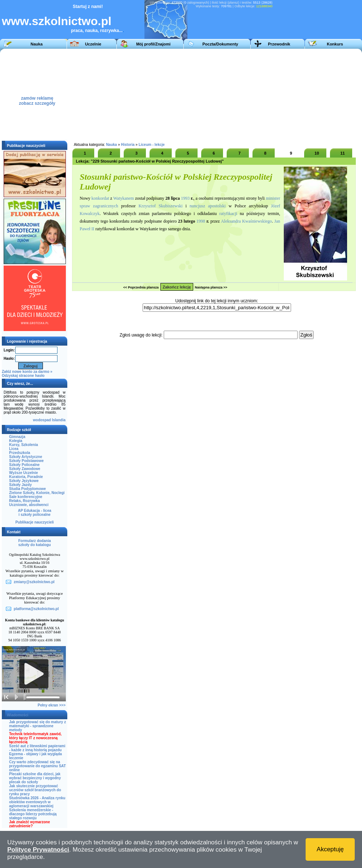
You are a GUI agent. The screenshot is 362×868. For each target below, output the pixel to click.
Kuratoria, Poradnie (26, 477)
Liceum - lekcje (152, 145)
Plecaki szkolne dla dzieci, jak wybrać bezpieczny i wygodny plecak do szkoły (35, 778)
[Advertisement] (207, 94)
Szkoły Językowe (24, 481)
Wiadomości (18, 715)
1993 (185, 198)
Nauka (37, 44)
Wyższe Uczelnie (23, 473)
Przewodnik (279, 44)
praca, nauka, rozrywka (95, 31)
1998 (201, 221)
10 (317, 153)
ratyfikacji (228, 214)
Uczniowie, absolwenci (29, 505)
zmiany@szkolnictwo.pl (34, 582)
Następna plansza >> (211, 287)
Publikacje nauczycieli (35, 522)
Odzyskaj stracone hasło (23, 376)
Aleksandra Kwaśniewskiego (246, 221)
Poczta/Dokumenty (220, 44)
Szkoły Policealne (24, 465)
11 (342, 153)
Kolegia (16, 441)
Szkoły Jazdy (20, 485)
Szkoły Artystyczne (26, 457)
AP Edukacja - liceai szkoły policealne (35, 513)
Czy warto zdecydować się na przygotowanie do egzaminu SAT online (37, 766)
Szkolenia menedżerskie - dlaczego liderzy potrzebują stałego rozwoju (33, 814)
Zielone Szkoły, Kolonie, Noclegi (37, 493)
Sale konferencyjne (26, 497)
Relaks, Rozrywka (25, 501)
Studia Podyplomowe (27, 489)
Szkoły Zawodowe (25, 469)
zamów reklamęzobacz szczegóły (37, 99)
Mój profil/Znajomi (153, 44)
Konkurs (335, 44)
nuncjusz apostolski (208, 206)
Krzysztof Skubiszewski (161, 206)
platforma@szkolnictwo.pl (36, 609)
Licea (14, 449)
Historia (128, 145)
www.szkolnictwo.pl (57, 21)
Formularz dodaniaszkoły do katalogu (34, 543)
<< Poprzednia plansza (141, 287)
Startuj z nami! (88, 7)
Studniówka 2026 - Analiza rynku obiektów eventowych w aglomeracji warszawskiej (37, 802)
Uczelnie (93, 44)
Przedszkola (20, 453)
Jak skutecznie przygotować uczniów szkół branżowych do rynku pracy (35, 790)
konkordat (100, 198)
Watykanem (124, 198)
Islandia (59, 420)
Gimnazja (17, 437)
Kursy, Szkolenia (23, 445)
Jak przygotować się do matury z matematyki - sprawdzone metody (37, 726)
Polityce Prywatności (38, 850)
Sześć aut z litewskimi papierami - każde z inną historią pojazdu (37, 748)
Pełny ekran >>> (52, 705)
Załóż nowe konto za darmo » (27, 372)
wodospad (42, 420)
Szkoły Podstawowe (26, 461)
